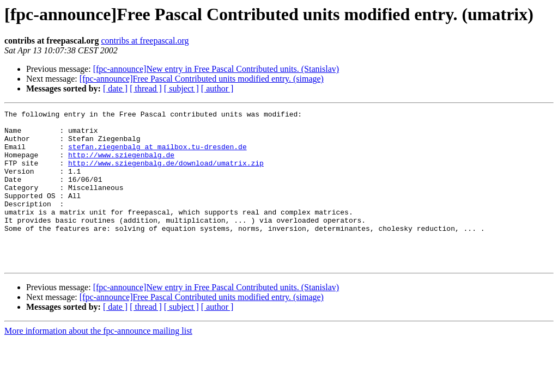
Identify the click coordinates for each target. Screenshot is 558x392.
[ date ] (115, 88)
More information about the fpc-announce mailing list (98, 362)
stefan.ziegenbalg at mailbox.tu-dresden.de (157, 155)
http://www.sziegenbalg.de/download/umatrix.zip (166, 174)
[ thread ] (146, 88)
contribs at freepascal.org (145, 41)
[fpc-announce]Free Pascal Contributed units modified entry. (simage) (202, 79)
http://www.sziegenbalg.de (121, 164)
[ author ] (217, 88)
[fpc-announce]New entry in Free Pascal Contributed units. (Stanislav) (216, 69)
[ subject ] (181, 88)
